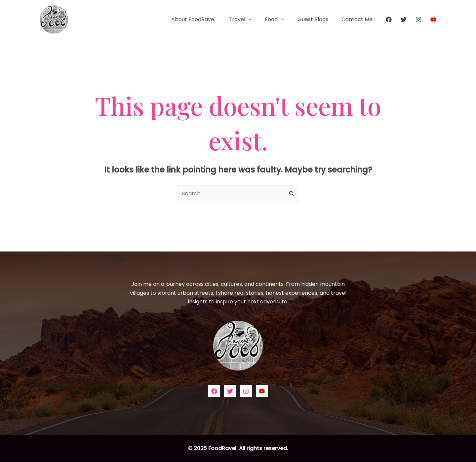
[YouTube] (433, 19)
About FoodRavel (205, 19)
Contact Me (358, 19)
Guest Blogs (317, 19)
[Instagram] (418, 19)
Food (281, 19)
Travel (250, 19)
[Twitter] (404, 19)
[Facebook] (389, 19)
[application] (258, 19)
